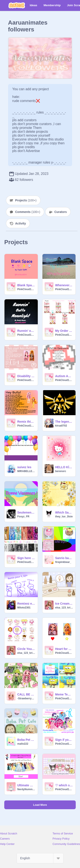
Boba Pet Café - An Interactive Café (26, 740)
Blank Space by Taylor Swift (26, 285)
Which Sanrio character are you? (64, 512)
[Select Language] (40, 858)
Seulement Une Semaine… (26, 512)
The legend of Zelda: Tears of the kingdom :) (64, 422)
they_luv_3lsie (64, 517)
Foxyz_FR (23, 517)
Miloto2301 (24, 608)
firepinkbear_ (63, 562)
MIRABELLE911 (26, 471)
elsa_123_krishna (64, 608)
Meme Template (64, 694)
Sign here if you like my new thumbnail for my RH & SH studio (26, 558)
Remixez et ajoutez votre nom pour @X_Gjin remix (26, 604)
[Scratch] (17, 5)
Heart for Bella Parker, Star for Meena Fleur (64, 649)
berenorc (61, 471)
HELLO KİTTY (64, 467)
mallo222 (23, 744)
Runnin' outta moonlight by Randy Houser (26, 331)
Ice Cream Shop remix (64, 604)
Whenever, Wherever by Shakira (64, 285)
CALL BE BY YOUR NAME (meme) (26, 694)
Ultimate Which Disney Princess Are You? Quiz (26, 785)
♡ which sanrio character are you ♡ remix (64, 785)
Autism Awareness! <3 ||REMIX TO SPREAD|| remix (64, 376)
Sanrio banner (64, 558)
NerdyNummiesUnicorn (26, 789)
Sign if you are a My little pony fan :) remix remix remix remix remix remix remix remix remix (64, 740)
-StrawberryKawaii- (26, 698)
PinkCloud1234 (26, 289)
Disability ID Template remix (26, 376)
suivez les (24, 467)
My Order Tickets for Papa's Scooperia (64, 331)
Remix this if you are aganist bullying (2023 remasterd (26, 422)
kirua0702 (61, 426)
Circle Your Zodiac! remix (26, 649)
